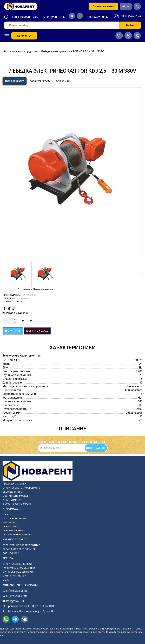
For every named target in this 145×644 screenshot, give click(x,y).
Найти (130, 25)
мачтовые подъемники (18, 572)
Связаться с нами (14, 530)
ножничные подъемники (19, 568)
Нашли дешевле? (17, 313)
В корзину (13, 331)
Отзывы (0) (63, 81)
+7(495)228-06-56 (98, 17)
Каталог (24, 36)
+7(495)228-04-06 (54, 17)
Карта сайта (10, 526)
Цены (6, 580)
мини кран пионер (14, 576)
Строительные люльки (17, 564)
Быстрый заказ (37, 331)
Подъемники (11, 553)
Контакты (9, 522)
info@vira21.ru (15, 601)
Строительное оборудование (21, 545)
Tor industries (29, 295)
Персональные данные (17, 534)
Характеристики (40, 81)
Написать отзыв (43, 289)
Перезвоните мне (103, 6)
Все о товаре (15, 81)
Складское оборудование (19, 549)
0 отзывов (23, 289)
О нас (6, 515)
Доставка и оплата (15, 518)
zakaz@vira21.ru (131, 16)
